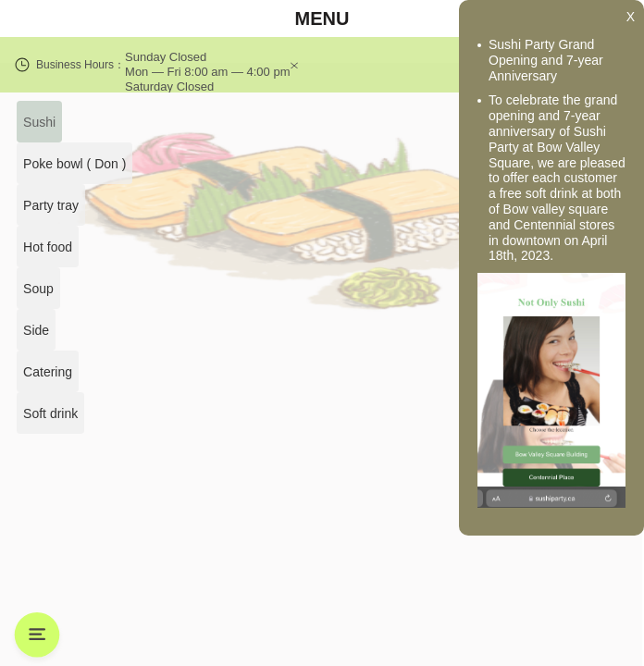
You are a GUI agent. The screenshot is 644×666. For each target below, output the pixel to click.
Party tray (50, 205)
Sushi (38, 122)
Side (34, 330)
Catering (47, 372)
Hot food (47, 247)
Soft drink (50, 413)
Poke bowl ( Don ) (74, 164)
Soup (37, 289)
